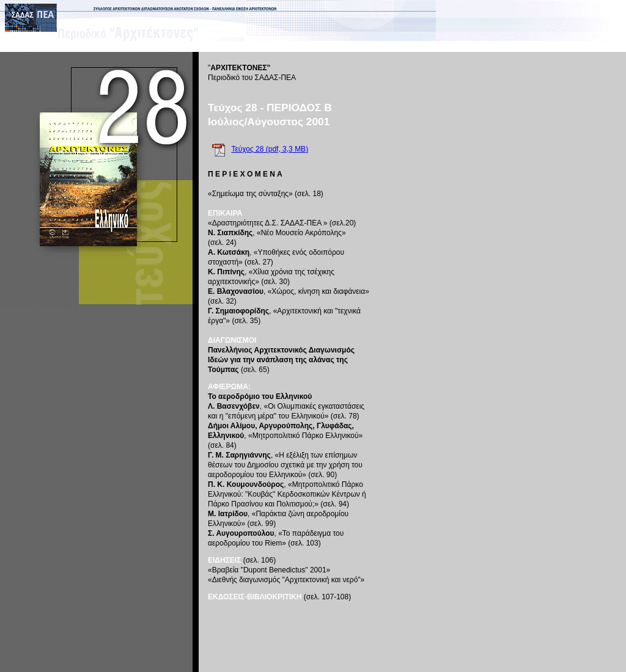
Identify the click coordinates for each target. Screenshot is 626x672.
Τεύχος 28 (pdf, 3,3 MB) (270, 149)
